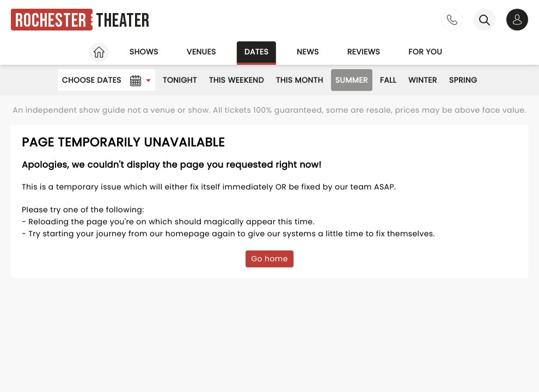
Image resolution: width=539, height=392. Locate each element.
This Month (300, 80)
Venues (201, 52)
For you (425, 52)
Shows (144, 52)
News (308, 52)
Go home (269, 259)
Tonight (180, 80)
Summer (352, 80)
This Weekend (237, 80)
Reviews (364, 52)
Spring (463, 80)
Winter (423, 80)
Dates (256, 52)
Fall (388, 80)
